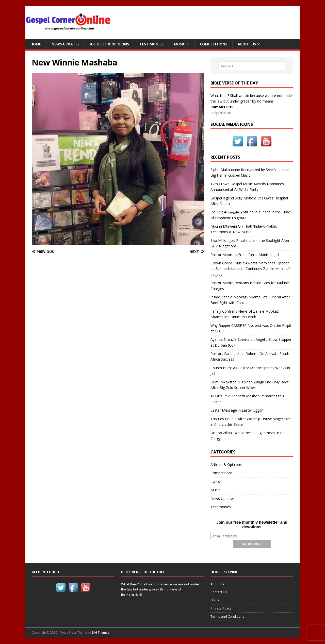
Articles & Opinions (109, 44)
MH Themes (101, 632)
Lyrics (215, 481)
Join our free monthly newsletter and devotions (252, 525)
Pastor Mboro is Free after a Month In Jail (245, 255)
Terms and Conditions (227, 616)
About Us (247, 44)
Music (180, 44)
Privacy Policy (221, 608)
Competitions (214, 44)
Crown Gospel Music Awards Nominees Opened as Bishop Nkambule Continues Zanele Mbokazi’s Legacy (251, 269)
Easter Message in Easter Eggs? (237, 410)
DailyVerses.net (222, 113)
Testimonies (151, 44)
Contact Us (219, 592)
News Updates (66, 44)
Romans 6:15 (222, 107)
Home (36, 44)
